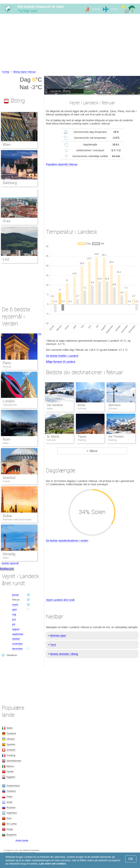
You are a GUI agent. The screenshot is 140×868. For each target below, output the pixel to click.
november (17, 644)
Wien (7, 145)
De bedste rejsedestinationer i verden (67, 541)
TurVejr (6, 72)
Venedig (9, 554)
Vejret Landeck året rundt (60, 600)
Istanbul (9, 478)
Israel (9, 802)
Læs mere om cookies (52, 864)
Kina (9, 818)
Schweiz (11, 750)
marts (15, 605)
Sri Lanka (12, 824)
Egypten (11, 777)
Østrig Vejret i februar (25, 72)
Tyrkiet (6, 481)
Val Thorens (116, 437)
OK (131, 859)
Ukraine (11, 739)
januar (15, 595)
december (17, 649)
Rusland (11, 807)
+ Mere (92, 451)
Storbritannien (10, 405)
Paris (7, 363)
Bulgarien (12, 835)
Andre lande (22, 840)
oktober (16, 639)
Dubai (7, 516)
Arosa (81, 405)
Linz (6, 259)
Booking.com (7, 569)
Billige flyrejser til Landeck (61, 362)
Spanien (11, 744)
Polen (10, 797)
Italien (6, 443)
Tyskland (11, 733)
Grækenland (13, 786)
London (9, 401)
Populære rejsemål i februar (62, 164)
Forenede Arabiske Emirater (17, 520)
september (18, 634)
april (14, 609)
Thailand (11, 791)
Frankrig (7, 367)
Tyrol (53, 645)
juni (14, 619)
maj (14, 614)
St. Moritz (53, 437)
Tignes (82, 437)
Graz (7, 221)
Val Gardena (55, 405)
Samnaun (114, 405)
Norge (10, 829)
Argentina (12, 813)
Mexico (10, 766)
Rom (7, 439)
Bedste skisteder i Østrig (64, 654)
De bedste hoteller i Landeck (62, 356)
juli (14, 624)
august (16, 629)
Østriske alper (58, 636)
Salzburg (10, 183)
